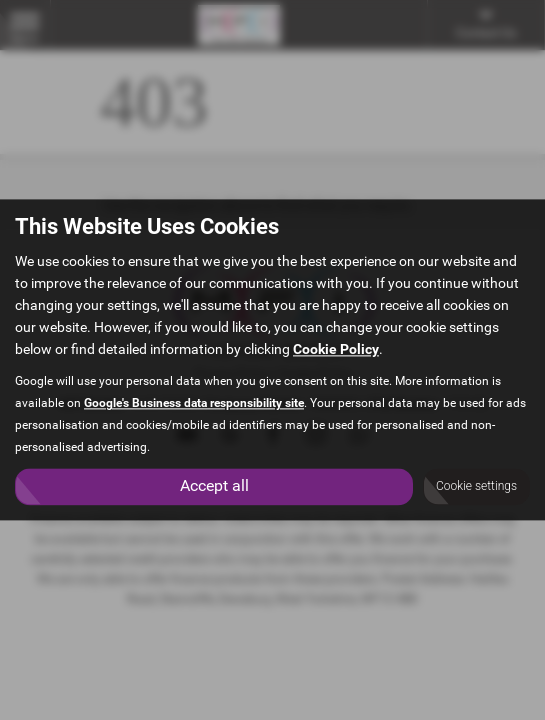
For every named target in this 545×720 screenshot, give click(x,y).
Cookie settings (476, 487)
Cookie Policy (336, 350)
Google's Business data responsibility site (194, 404)
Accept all (214, 486)
